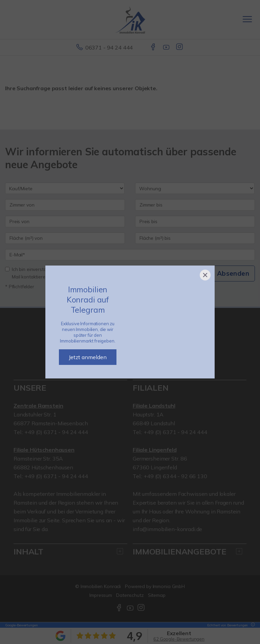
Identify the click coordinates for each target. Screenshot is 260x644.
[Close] (205, 275)
